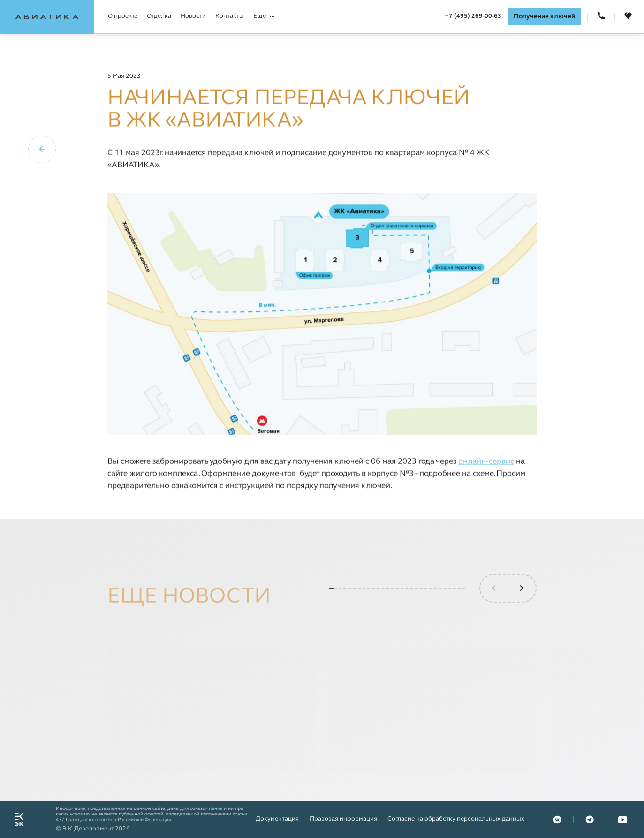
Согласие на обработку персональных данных (456, 819)
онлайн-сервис (486, 462)
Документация (277, 819)
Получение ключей (544, 17)
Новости (193, 16)
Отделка (159, 16)
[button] (522, 612)
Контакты (230, 16)
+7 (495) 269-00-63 (473, 16)
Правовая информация (343, 819)
